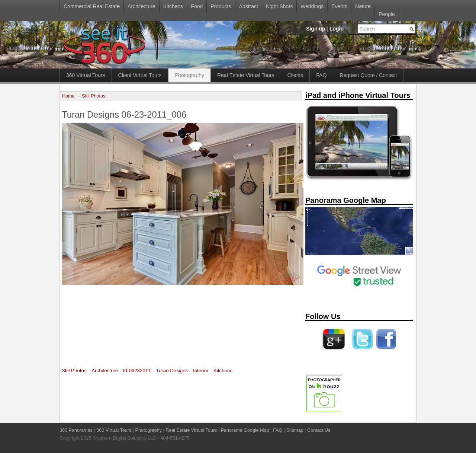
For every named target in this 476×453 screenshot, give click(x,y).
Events (339, 6)
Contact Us (319, 430)
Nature (363, 6)
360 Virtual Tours (86, 75)
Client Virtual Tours (140, 75)
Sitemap (295, 430)
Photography (189, 75)
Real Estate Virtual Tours (246, 75)
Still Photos (94, 96)
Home (68, 96)
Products (221, 6)
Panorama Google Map (245, 430)
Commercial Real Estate (92, 6)
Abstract (249, 6)
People (387, 14)
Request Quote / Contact (368, 75)
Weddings (312, 6)
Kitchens (173, 6)
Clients (295, 75)
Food (197, 6)
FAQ (321, 75)
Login (337, 29)
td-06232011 (137, 371)
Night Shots (279, 6)
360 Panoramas (76, 430)
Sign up (316, 29)
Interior (201, 371)
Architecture (141, 6)
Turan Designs (172, 371)
